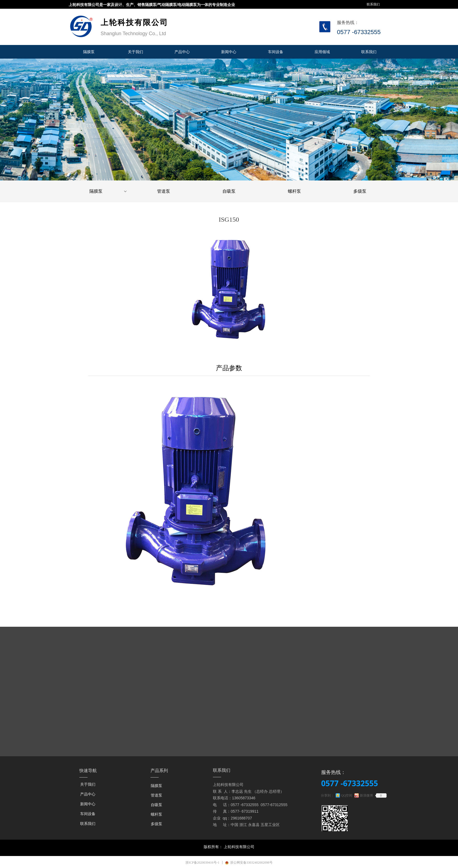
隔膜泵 (109, 191)
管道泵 (164, 191)
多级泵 (360, 191)
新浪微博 (366, 795)
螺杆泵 (294, 191)
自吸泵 (229, 191)
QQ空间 (347, 795)
